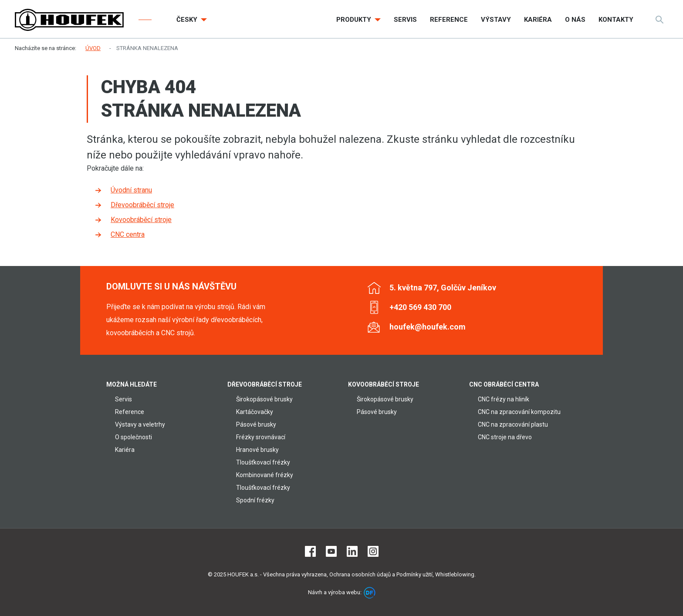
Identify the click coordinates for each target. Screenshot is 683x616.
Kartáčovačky (255, 412)
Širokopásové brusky (264, 399)
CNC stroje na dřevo (505, 437)
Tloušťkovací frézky (263, 462)
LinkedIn (352, 551)
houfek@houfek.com (428, 327)
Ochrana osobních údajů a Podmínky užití (381, 574)
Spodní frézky (255, 500)
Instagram (373, 551)
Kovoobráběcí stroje (141, 220)
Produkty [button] (355, 20)
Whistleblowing (455, 574)
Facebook (310, 551)
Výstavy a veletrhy (140, 424)
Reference (130, 412)
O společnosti (134, 437)
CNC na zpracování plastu (513, 424)
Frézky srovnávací (261, 437)
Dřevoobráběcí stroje (142, 205)
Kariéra (125, 450)
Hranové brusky (257, 450)
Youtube (331, 551)
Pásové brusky (256, 424)
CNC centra (128, 234)
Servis (123, 399)
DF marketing (370, 593)
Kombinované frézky (265, 475)
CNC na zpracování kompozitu (519, 412)
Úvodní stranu (131, 190)
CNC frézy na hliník (504, 399)
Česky (188, 20)
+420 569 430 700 (420, 307)
